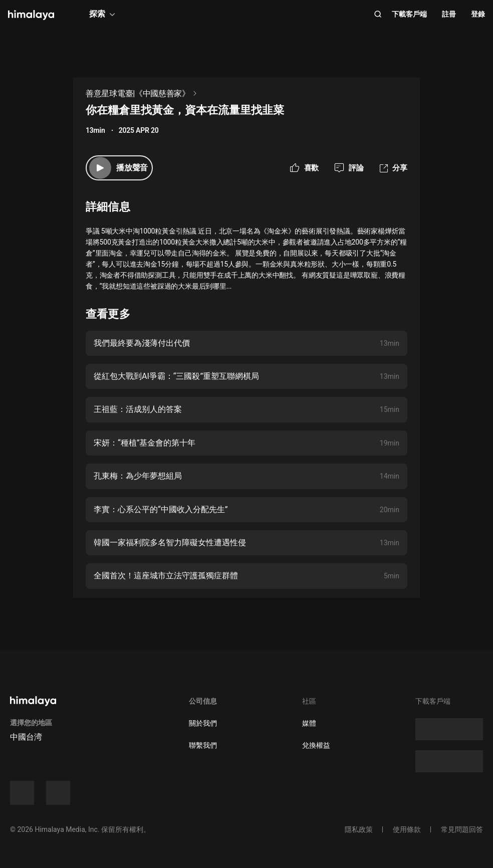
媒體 (309, 723)
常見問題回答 (462, 829)
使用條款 (407, 829)
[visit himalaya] (31, 15)
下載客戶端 (409, 14)
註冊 (449, 14)
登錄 (478, 14)
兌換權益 (316, 745)
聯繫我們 (203, 745)
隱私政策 (359, 829)
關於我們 (203, 723)
